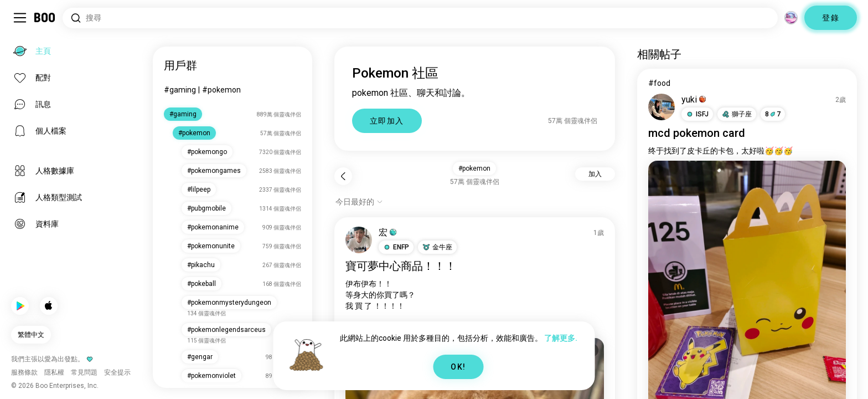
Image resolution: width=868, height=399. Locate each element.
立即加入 (387, 121)
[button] (396, 247)
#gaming (180, 90)
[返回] (343, 176)
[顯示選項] (359, 202)
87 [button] (773, 114)
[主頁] (45, 18)
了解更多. (561, 338)
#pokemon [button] (474, 168)
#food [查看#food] (659, 83)
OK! (458, 367)
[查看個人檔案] (359, 240)
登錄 (831, 18)
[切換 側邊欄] (20, 18)
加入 (595, 174)
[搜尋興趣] (420, 18)
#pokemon (221, 90)
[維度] (791, 18)
